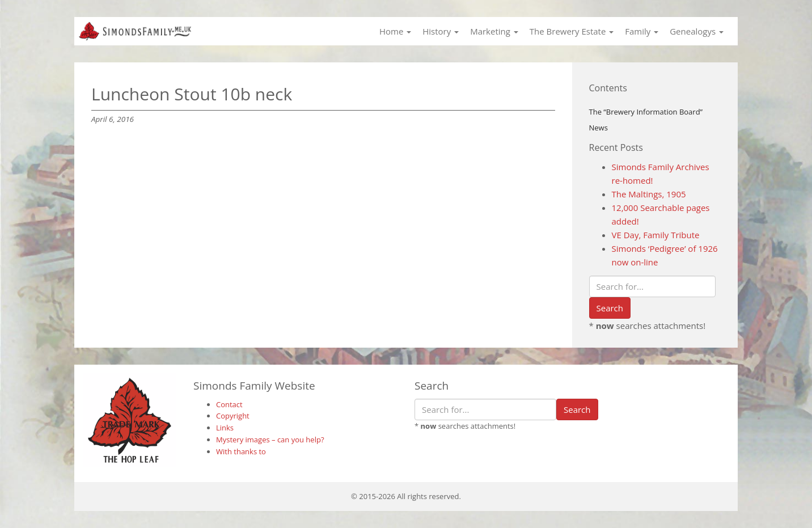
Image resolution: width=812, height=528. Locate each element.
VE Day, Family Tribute (656, 235)
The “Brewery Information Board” (646, 112)
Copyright (233, 416)
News (599, 128)
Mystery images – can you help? (270, 440)
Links (225, 428)
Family (642, 31)
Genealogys (697, 31)
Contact (229, 404)
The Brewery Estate (572, 31)
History (441, 31)
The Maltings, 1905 (649, 194)
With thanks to (241, 451)
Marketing (494, 31)
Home (395, 31)
